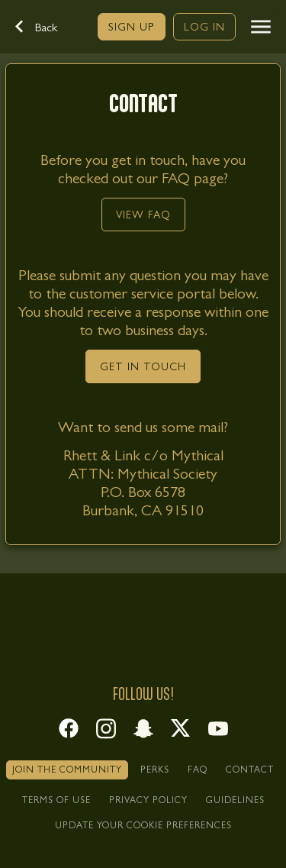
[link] (132, 27)
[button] (44, 27)
